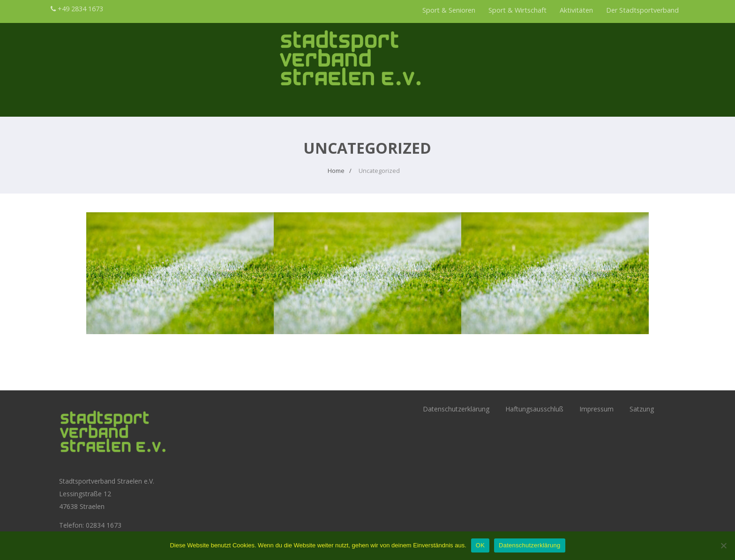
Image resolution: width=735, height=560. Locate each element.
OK (480, 545)
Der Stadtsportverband (642, 10)
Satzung (642, 409)
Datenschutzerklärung (456, 409)
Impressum (596, 409)
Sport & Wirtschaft (517, 10)
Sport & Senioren (449, 10)
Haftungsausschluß (534, 409)
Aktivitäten (576, 10)
